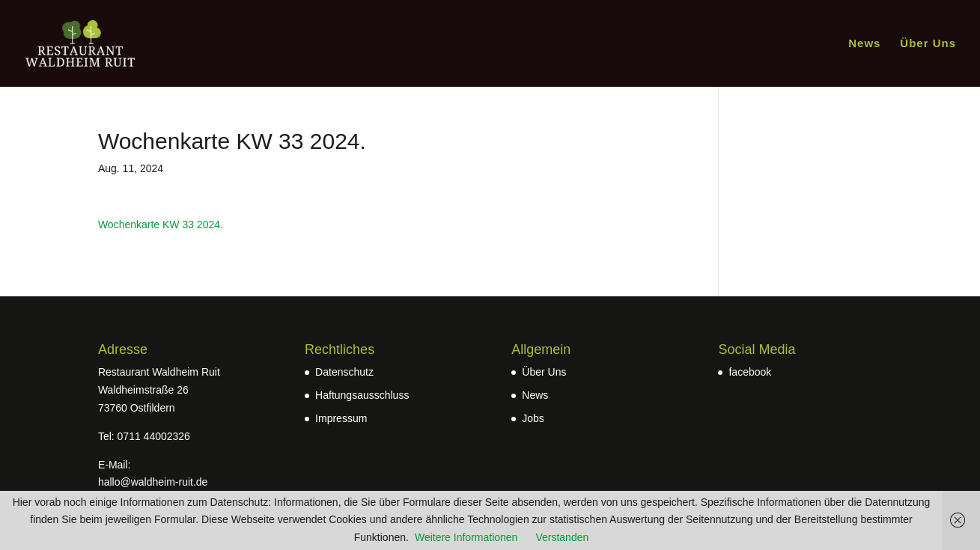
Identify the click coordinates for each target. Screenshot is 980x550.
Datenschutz (344, 372)
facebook (750, 372)
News (864, 44)
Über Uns (928, 44)
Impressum (341, 418)
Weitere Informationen (466, 537)
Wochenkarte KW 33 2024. (161, 224)
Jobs (533, 418)
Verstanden (562, 537)
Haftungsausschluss (362, 395)
